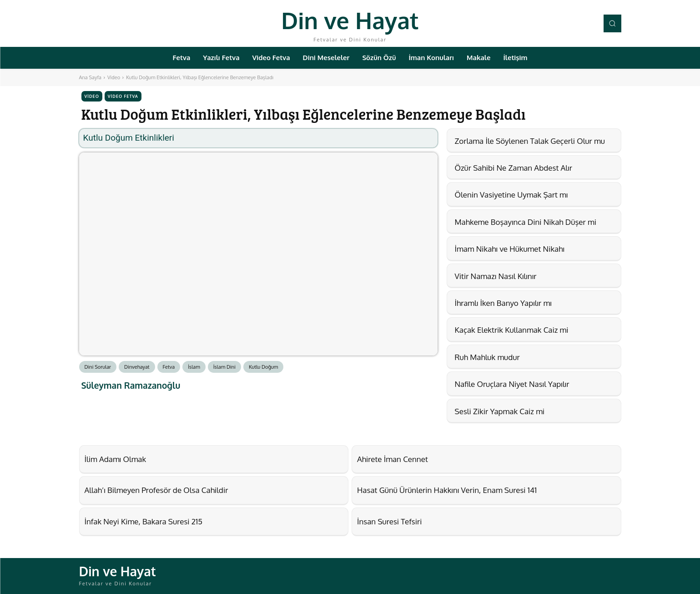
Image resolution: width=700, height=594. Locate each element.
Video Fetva (123, 96)
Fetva (169, 367)
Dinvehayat (137, 367)
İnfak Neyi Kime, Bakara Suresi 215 (144, 521)
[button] (612, 23)
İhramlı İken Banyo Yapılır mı (503, 303)
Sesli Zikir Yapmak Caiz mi (500, 411)
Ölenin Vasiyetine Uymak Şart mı (511, 195)
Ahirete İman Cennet (393, 459)
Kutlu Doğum (263, 367)
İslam (194, 367)
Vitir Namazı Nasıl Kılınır (496, 276)
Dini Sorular (98, 367)
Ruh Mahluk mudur (487, 357)
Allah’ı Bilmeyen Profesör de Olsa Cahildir (156, 490)
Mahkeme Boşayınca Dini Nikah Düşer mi (526, 222)
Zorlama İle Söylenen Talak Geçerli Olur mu (530, 141)
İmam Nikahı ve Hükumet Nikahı (510, 249)
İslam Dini (224, 367)
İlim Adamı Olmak (116, 459)
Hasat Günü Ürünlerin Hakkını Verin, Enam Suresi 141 (447, 490)
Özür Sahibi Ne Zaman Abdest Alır (514, 168)
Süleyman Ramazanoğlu (131, 385)
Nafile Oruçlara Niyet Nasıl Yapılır (512, 384)
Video (114, 77)
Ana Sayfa (90, 77)
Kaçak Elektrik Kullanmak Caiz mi (512, 330)
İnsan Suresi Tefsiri (389, 521)
